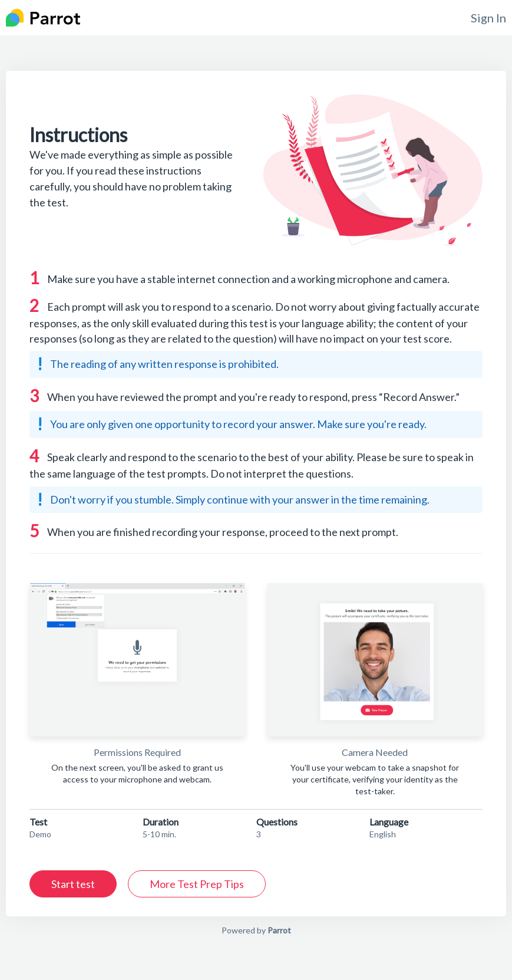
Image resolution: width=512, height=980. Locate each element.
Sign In (488, 18)
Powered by (256, 930)
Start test (73, 884)
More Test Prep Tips (197, 884)
